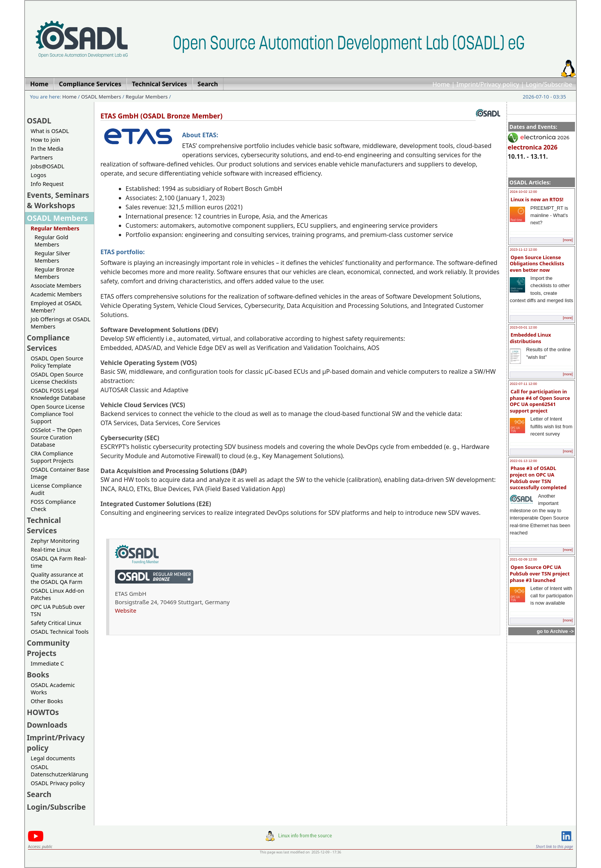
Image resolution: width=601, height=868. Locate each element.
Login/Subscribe (549, 84)
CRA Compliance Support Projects (52, 457)
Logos (39, 175)
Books (38, 675)
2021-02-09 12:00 (523, 559)
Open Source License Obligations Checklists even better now (537, 264)
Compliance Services (48, 343)
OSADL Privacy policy (58, 783)
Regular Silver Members (52, 257)
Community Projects (48, 648)
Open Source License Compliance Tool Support (58, 414)
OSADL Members (101, 97)
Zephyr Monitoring (55, 541)
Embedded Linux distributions (530, 338)
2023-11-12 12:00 (523, 250)
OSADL (39, 121)
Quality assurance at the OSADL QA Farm (57, 578)
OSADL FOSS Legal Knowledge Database (58, 394)
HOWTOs (43, 712)
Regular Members (147, 97)
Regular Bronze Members (54, 273)
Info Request (47, 184)
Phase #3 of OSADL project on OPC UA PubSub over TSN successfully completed (538, 478)
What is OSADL (50, 131)
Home (441, 84)
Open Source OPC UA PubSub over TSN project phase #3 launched (540, 573)
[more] (568, 240)
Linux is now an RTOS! (537, 199)
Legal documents (53, 758)
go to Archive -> (555, 631)
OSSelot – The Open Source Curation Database (56, 437)
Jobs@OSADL (48, 166)
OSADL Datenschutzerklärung (59, 771)
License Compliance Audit (56, 489)
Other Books (47, 701)
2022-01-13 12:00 (523, 461)
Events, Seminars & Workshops (58, 200)
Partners (42, 157)
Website (126, 610)
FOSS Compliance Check (53, 505)
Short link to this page (554, 847)
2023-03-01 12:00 (523, 327)
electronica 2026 (539, 144)
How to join (45, 140)
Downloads (47, 725)
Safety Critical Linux (56, 623)
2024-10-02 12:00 (523, 192)
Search (39, 794)
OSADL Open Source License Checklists (57, 378)
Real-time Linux (51, 550)
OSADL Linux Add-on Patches (57, 594)
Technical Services (44, 525)
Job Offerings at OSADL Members (61, 323)
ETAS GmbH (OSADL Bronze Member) (161, 116)
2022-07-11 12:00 (523, 384)
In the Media (47, 149)
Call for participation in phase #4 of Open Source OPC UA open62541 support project (540, 401)
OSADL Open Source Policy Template (57, 362)
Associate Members (56, 285)
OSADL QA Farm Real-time (59, 562)
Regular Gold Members (51, 241)
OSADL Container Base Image (60, 473)
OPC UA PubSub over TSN (58, 610)
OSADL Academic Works (53, 689)
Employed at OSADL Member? (56, 307)
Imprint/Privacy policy (488, 84)
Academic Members (56, 294)
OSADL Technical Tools (60, 632)
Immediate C (47, 663)
